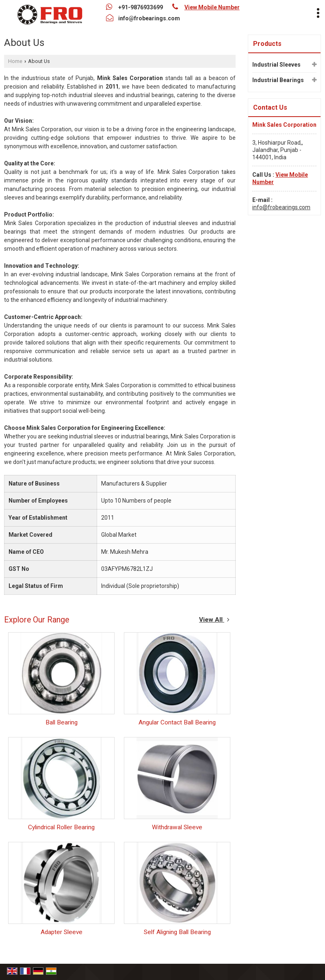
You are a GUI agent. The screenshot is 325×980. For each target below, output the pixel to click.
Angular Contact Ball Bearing (177, 722)
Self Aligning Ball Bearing (177, 932)
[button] (212, 7)
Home (15, 61)
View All (214, 620)
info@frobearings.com (149, 18)
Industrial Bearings (278, 80)
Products (267, 44)
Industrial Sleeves (276, 65)
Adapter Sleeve (62, 932)
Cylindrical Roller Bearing (61, 827)
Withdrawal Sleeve (177, 827)
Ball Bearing (62, 722)
